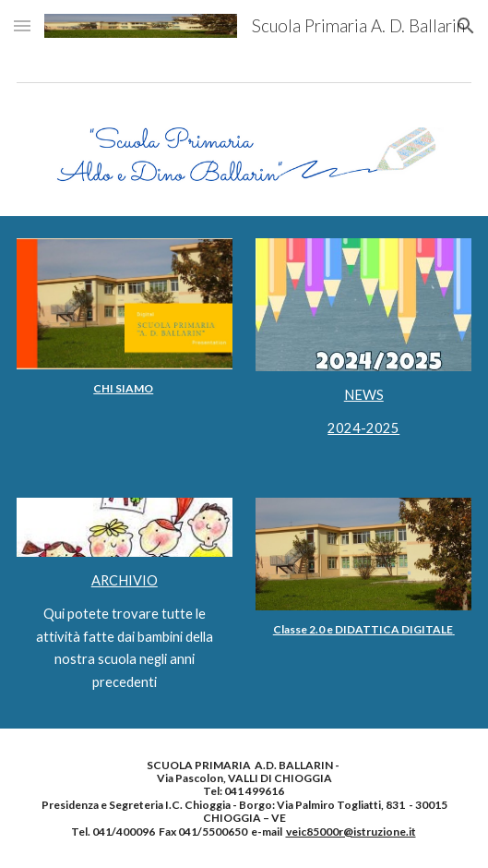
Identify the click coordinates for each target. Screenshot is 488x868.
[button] (22, 25)
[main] (125, 389)
